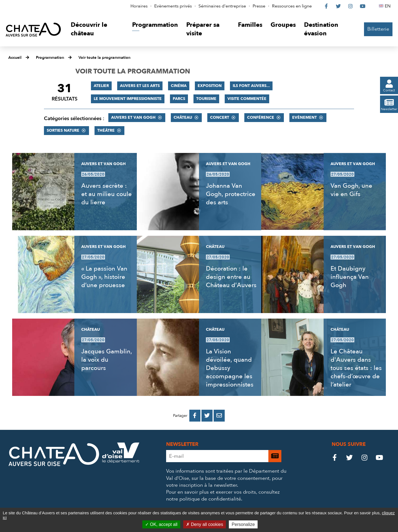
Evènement (304, 117)
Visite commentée (247, 99)
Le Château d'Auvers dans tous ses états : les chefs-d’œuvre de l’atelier (356, 368)
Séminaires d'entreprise (222, 6)
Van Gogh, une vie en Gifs (351, 190)
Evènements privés (173, 6)
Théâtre (106, 130)
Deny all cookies (205, 524)
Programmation (50, 58)
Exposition (210, 86)
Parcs (179, 99)
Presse (259, 6)
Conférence (261, 117)
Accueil (15, 58)
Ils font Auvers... (251, 86)
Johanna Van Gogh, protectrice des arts (231, 194)
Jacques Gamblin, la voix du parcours (107, 360)
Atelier (101, 86)
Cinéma (179, 86)
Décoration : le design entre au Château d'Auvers (231, 277)
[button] (97, 29)
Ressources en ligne (292, 6)
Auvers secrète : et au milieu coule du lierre (107, 194)
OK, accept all (161, 524)
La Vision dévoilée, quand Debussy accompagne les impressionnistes (230, 368)
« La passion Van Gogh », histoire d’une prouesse (104, 277)
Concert (220, 117)
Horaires (139, 6)
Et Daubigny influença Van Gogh (350, 277)
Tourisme (206, 99)
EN (388, 6)
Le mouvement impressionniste (128, 99)
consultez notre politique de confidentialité (223, 496)
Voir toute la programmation (104, 58)
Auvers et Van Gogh (133, 117)
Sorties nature (63, 130)
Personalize (243, 524)
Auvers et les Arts (140, 86)
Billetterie (378, 29)
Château (183, 117)
